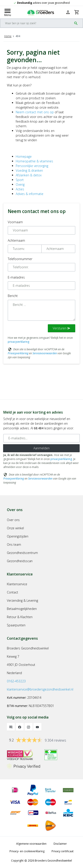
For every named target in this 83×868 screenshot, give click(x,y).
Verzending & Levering (22, 600)
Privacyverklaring (18, 353)
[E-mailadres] (41, 438)
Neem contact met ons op (35, 112)
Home (8, 36)
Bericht (13, 296)
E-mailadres (16, 277)
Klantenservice (17, 584)
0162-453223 (16, 681)
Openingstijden (18, 536)
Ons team (14, 544)
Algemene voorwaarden (31, 844)
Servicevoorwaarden (45, 353)
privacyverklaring (18, 342)
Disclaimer (60, 844)
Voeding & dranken (29, 170)
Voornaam (15, 222)
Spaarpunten (16, 625)
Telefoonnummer (20, 259)
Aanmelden (41, 448)
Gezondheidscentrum (22, 553)
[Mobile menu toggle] (8, 12)
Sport (20, 180)
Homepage (24, 156)
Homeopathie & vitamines (34, 161)
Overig (20, 184)
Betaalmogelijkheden (22, 609)
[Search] (36, 23)
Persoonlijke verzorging (32, 166)
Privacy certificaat (63, 851)
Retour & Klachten (20, 617)
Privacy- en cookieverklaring (27, 851)
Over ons (13, 520)
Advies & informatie (30, 194)
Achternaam (16, 240)
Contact (13, 592)
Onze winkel (15, 528)
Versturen (62, 328)
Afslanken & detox (29, 175)
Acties (20, 189)
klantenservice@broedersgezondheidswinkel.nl (40, 689)
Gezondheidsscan (20, 561)
